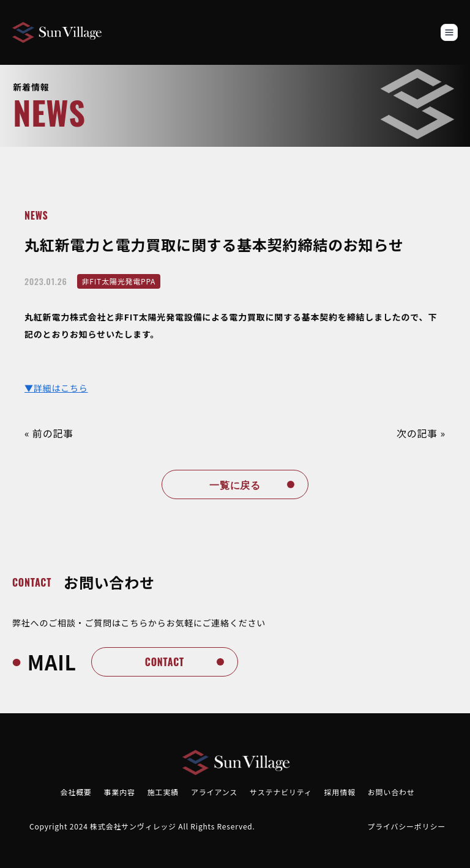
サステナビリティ (281, 792)
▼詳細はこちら (56, 388)
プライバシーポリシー (406, 826)
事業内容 (120, 792)
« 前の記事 (49, 433)
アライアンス (214, 792)
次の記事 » (421, 433)
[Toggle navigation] (449, 32)
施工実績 (163, 792)
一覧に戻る (235, 484)
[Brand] (58, 32)
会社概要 (76, 792)
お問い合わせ (391, 792)
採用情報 (340, 792)
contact (165, 662)
